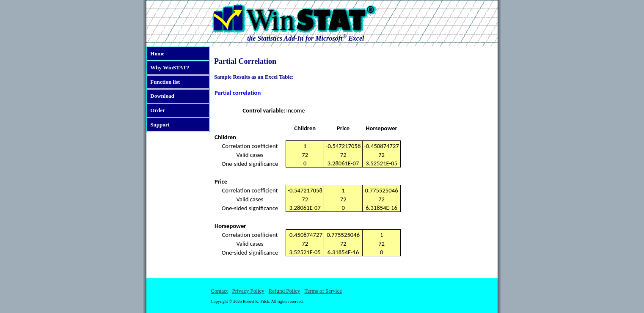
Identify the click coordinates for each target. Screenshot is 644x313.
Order (158, 110)
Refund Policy (285, 291)
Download (162, 96)
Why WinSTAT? (170, 67)
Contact (219, 291)
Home (157, 54)
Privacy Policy (248, 291)
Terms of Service (323, 291)
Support (160, 125)
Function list (165, 82)
